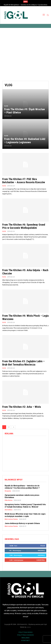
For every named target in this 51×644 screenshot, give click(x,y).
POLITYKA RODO (26, 632)
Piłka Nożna (9, 500)
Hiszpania (8, 491)
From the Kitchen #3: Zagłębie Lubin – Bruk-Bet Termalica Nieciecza (23, 363)
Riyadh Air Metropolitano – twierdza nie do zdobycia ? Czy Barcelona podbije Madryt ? (22, 487)
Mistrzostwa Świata (11, 519)
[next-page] (14, 427)
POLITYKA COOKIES (26, 635)
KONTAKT (26, 640)
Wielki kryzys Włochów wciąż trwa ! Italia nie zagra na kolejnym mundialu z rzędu (25, 515)
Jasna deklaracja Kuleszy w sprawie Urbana (22, 523)
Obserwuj (41, 550)
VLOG (6, 106)
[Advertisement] (25, 54)
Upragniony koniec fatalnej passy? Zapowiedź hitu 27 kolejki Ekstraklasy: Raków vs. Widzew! (25, 506)
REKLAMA (25, 638)
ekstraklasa (9, 510)
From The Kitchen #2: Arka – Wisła (22, 407)
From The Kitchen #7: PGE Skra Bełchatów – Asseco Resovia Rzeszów (24, 181)
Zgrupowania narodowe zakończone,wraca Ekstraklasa (22, 496)
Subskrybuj (41, 560)
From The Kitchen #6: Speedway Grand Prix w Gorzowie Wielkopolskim (24, 226)
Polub (43, 546)
